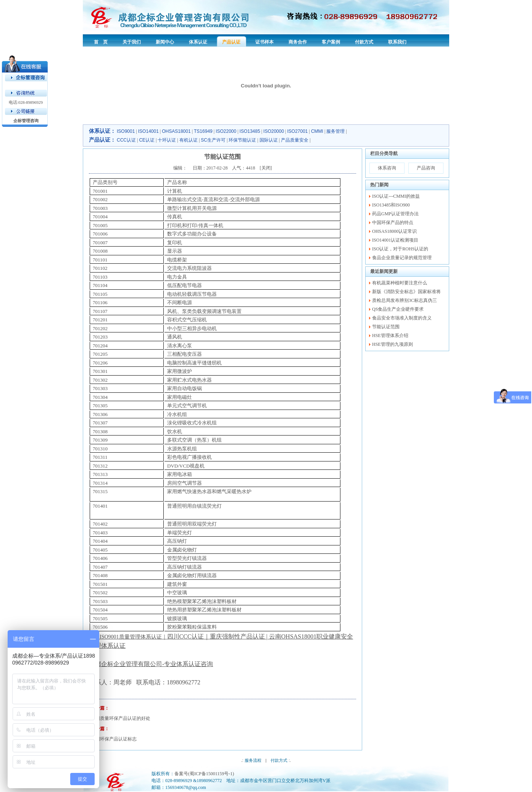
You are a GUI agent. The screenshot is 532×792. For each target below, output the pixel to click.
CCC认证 (126, 140)
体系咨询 (387, 168)
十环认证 (167, 140)
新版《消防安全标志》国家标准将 (406, 292)
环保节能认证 (242, 140)
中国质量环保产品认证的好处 (121, 718)
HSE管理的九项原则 (393, 344)
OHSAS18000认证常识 (394, 231)
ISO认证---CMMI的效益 (396, 196)
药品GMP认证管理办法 (395, 214)
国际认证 (269, 140)
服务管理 (335, 131)
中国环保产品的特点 (393, 223)
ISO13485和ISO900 (391, 205)
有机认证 (189, 140)
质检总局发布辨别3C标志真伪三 (405, 300)
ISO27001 (298, 131)
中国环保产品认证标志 (114, 739)
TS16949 (203, 131)
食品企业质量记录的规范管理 (402, 258)
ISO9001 (126, 131)
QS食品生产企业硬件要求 (398, 309)
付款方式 (279, 760)
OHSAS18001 (176, 131)
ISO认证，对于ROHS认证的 (400, 249)
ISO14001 (148, 131)
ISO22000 (226, 131)
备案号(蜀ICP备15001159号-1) (204, 774)
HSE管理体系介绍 (390, 336)
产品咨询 (426, 168)
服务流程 (253, 760)
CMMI (317, 131)
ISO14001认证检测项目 (395, 240)
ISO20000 (274, 131)
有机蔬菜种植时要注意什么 (400, 283)
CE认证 (147, 140)
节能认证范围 (386, 327)
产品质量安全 (295, 140)
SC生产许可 (213, 140)
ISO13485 (250, 131)
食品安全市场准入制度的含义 (402, 318)
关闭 (266, 168)
